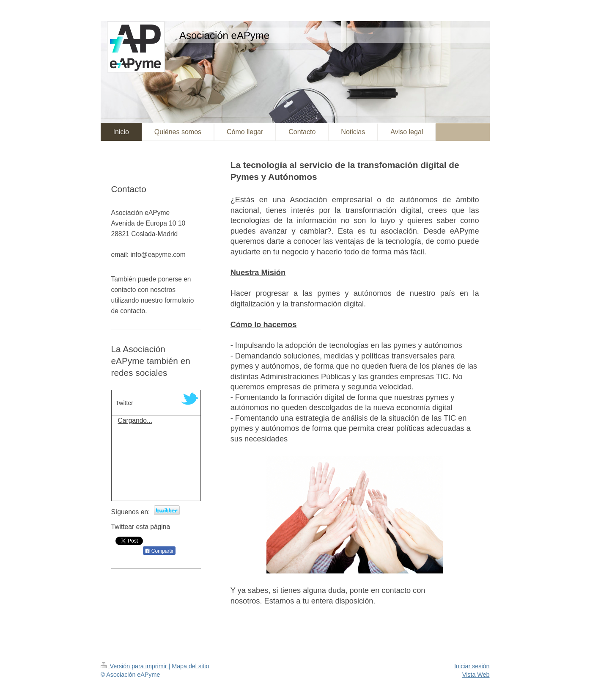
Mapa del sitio (190, 666)
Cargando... (135, 420)
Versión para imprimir (135, 666)
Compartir (159, 551)
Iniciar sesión (472, 666)
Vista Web (476, 675)
